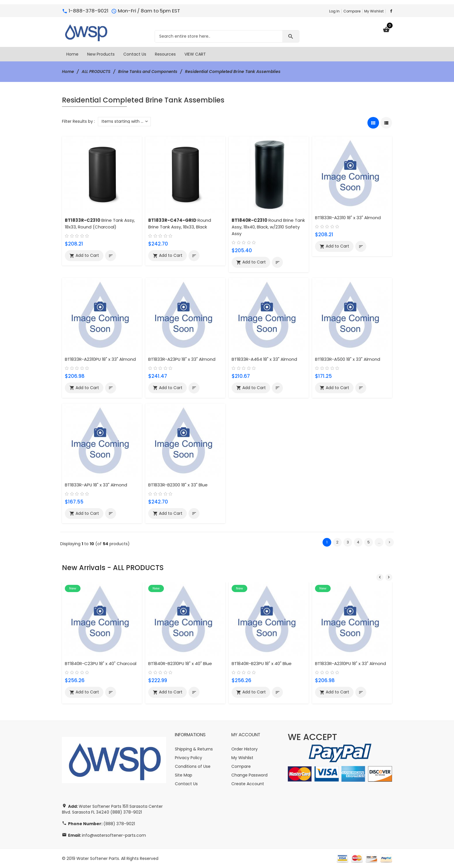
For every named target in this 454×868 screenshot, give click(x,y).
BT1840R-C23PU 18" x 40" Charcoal (101, 663)
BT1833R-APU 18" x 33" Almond (96, 485)
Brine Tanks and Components (150, 72)
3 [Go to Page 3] (348, 542)
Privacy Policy (188, 757)
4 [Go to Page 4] (358, 542)
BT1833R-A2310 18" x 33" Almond (348, 218)
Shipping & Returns (194, 749)
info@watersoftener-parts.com (114, 835)
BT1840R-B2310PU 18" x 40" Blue (181, 663)
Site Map (184, 775)
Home (68, 72)
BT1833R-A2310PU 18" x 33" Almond (101, 359)
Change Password (249, 775)
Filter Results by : (78, 121)
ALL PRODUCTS (97, 72)
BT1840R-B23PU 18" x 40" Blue (262, 663)
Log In (334, 11)
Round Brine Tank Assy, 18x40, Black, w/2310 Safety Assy (268, 227)
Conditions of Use (193, 766)
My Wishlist (374, 11)
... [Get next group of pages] (379, 542)
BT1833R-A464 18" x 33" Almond (265, 359)
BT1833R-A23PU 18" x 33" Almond (182, 359)
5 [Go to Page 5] (369, 542)
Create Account (248, 783)
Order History (245, 749)
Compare (352, 11)
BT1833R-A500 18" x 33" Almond (348, 359)
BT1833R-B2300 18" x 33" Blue (178, 485)
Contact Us (186, 783)
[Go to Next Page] (389, 543)
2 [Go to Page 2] (337, 542)
